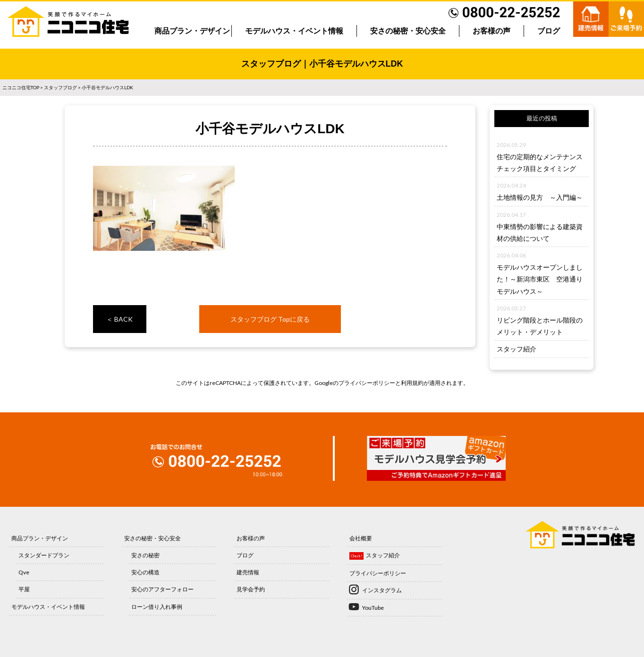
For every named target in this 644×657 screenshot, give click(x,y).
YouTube (373, 608)
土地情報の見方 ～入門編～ (540, 197)
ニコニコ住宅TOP (21, 87)
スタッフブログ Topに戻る (270, 319)
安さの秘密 (145, 555)
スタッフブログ (60, 87)
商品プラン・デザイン (192, 31)
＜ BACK (119, 319)
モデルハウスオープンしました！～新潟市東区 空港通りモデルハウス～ (540, 279)
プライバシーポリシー (367, 383)
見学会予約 (251, 589)
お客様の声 (491, 31)
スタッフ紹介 (517, 349)
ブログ (549, 31)
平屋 (24, 589)
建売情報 (248, 572)
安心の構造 (145, 572)
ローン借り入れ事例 (157, 607)
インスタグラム (382, 590)
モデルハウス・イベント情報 (294, 31)
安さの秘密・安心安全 (408, 31)
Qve (24, 572)
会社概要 (361, 538)
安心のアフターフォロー (162, 589)
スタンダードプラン (44, 555)
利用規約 (412, 383)
